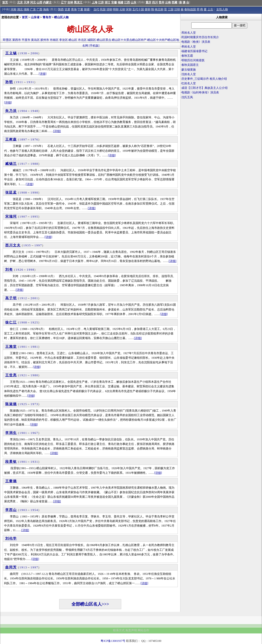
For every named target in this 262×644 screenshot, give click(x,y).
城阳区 (92, 40)
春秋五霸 (187, 56)
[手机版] (94, 46)
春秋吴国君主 (190, 65)
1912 (23, 298)
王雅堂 (11, 347)
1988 (34, 164)
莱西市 (17, 40)
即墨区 (7, 40)
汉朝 (177, 9)
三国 (171, 9)
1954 (34, 510)
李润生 (11, 433)
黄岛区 (35, 40)
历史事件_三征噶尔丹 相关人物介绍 (204, 79)
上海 (95, 2)
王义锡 (11, 53)
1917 (23, 164)
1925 (34, 322)
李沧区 (64, 40)
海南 (46, 9)
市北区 (82, 40)
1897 (23, 140)
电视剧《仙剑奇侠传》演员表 (200, 92)
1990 (34, 193)
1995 (34, 217)
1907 (23, 217)
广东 (33, 9)
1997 (38, 245)
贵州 (161, 2)
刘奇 (9, 270)
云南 (168, 2)
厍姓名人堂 (189, 33)
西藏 (174, 2)
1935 (27, 245)
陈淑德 (11, 404)
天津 (26, 2)
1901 (23, 347)
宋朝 (129, 9)
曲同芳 (11, 567)
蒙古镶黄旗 (189, 70)
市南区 (54, 40)
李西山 (11, 510)
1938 (23, 53)
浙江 (108, 2)
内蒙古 (47, 2)
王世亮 (11, 375)
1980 (34, 375)
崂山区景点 (104, 40)
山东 (134, 2)
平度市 (26, 40)
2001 (34, 298)
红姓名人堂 (189, 83)
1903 (23, 510)
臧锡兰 (11, 164)
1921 (23, 375)
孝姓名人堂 (189, 47)
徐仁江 (11, 322)
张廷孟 (11, 192)
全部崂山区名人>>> (90, 604)
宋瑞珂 (11, 216)
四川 (155, 2)
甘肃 (67, 9)
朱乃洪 (11, 111)
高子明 (11, 298)
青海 (74, 9)
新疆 (87, 9)
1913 (23, 567)
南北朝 (159, 9)
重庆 (148, 2)
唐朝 (147, 9)
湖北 (20, 9)
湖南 (26, 9)
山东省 (35, 17)
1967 (34, 433)
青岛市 (47, 17)
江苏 (101, 2)
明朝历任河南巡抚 (193, 60)
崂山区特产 (139, 40)
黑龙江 (78, 2)
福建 (121, 2)
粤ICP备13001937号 (113, 641)
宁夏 (80, 9)
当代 (96, 9)
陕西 (61, 9)
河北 (33, 2)
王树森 (11, 139)
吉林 (70, 2)
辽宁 (64, 2)
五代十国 (138, 9)
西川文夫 (13, 245)
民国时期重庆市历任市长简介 (200, 37)
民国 (103, 9)
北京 (20, 2)
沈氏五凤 (187, 97)
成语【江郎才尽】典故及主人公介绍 (204, 88)
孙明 (9, 82)
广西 (39, 9)
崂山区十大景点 (122, 40)
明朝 (116, 9)
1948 (34, 111)
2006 (34, 53)
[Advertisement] (221, 142)
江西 (127, 2)
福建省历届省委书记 (194, 51)
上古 (210, 9)
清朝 (109, 9)
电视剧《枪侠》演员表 (196, 42)
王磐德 (11, 481)
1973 (34, 404)
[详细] (43, 74)
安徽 (114, 2)
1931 (31, 82)
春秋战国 (190, 9)
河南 (13, 9)
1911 (19, 82)
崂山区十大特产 (157, 40)
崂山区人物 (61, 17)
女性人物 (222, 9)
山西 (39, 2)
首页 (5, 2)
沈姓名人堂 (189, 74)
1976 (34, 140)
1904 (23, 111)
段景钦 (11, 462)
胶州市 (45, 40)
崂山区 (73, 40)
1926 (19, 270)
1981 (34, 347)
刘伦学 (11, 538)
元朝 (122, 9)
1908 (23, 193)
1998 (31, 270)
